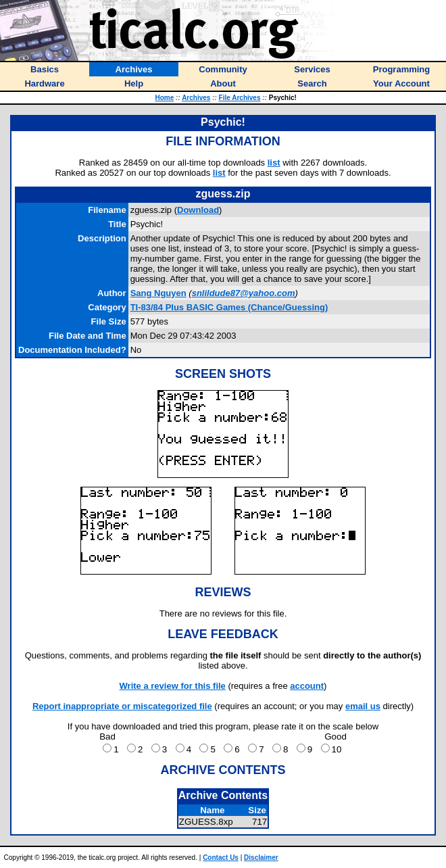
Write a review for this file (173, 686)
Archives (196, 98)
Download (198, 210)
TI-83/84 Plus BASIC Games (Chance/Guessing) (229, 307)
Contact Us (221, 858)
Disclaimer (261, 858)
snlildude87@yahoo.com (244, 293)
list (274, 163)
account (307, 686)
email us (363, 706)
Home (164, 98)
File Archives (240, 98)
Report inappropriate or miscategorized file (122, 706)
